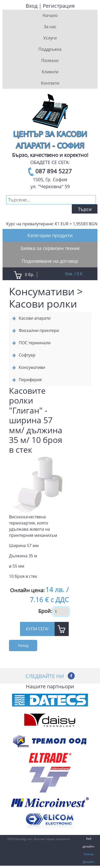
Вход (32, 6)
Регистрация (59, 6)
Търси (85, 209)
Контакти (50, 83)
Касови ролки (43, 304)
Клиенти (50, 72)
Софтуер (27, 355)
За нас (50, 27)
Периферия (30, 380)
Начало (50, 15)
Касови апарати (35, 318)
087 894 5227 (54, 171)
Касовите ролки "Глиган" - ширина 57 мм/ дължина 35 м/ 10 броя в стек (36, 420)
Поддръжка (50, 49)
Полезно (50, 60)
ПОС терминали (35, 343)
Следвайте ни (45, 676)
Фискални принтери (39, 330)
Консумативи (42, 291)
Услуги (50, 38)
